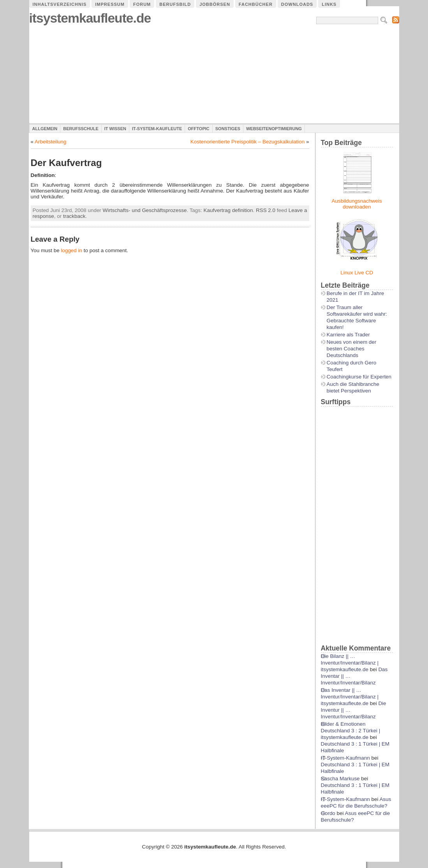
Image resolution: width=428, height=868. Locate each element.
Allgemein (45, 129)
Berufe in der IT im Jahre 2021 (356, 297)
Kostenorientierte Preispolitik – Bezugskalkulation (248, 142)
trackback (74, 216)
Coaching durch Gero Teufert (352, 366)
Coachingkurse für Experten (359, 377)
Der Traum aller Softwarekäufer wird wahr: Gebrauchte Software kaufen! (357, 317)
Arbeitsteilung (50, 142)
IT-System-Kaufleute (157, 129)
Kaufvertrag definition (228, 210)
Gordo (328, 813)
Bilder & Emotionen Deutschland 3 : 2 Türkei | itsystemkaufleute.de (351, 731)
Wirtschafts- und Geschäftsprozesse (145, 210)
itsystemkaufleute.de (90, 18)
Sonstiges (228, 129)
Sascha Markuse (340, 779)
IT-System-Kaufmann (345, 758)
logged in (71, 250)
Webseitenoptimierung (274, 129)
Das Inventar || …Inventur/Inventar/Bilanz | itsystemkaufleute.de (350, 697)
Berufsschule (81, 129)
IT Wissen (115, 129)
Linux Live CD (357, 273)
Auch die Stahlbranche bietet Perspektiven (353, 387)
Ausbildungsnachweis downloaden (357, 204)
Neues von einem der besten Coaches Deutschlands (352, 349)
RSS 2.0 (266, 210)
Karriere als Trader (348, 335)
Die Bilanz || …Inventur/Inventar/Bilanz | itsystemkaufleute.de (350, 663)
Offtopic (198, 129)
